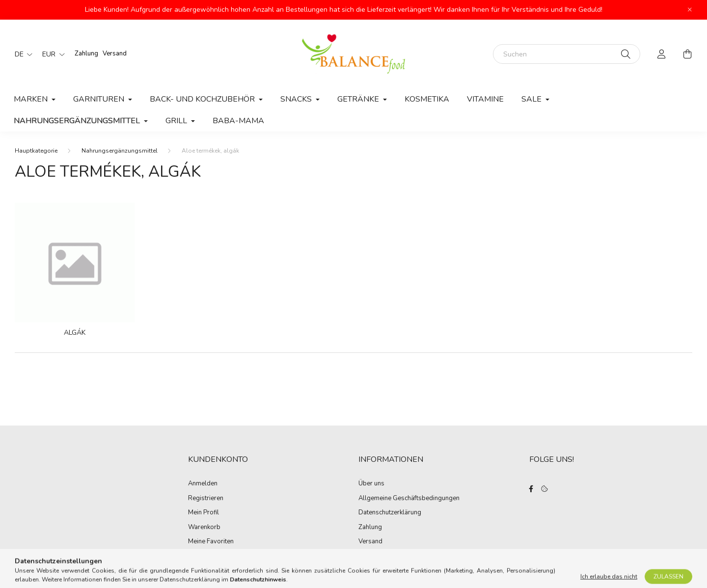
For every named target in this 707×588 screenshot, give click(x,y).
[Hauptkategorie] (36, 151)
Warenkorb (204, 528)
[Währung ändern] (51, 54)
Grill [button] (177, 121)
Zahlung (86, 53)
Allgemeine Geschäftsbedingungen (409, 499)
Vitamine (485, 99)
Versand (115, 53)
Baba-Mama (238, 121)
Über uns (371, 484)
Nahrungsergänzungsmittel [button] (78, 121)
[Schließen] (690, 10)
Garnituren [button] (100, 99)
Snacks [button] (297, 99)
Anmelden (203, 484)
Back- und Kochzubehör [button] (203, 99)
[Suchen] (567, 54)
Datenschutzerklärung (390, 513)
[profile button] (662, 54)
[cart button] (687, 54)
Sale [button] (532, 99)
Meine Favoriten (211, 542)
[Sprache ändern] (21, 54)
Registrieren (206, 499)
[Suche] (626, 54)
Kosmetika (427, 99)
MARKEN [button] (32, 99)
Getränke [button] (359, 99)
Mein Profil (204, 513)
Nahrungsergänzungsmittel (120, 151)
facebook (531, 489)
